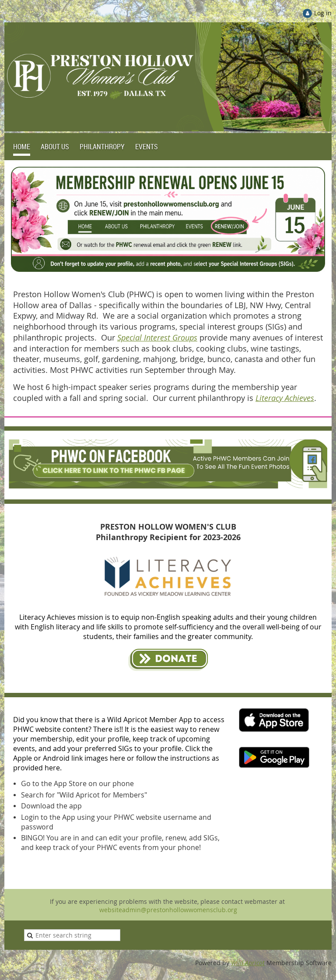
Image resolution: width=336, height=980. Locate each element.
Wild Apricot (248, 963)
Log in (323, 13)
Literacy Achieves (285, 398)
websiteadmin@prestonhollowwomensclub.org (168, 910)
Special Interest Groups (157, 337)
